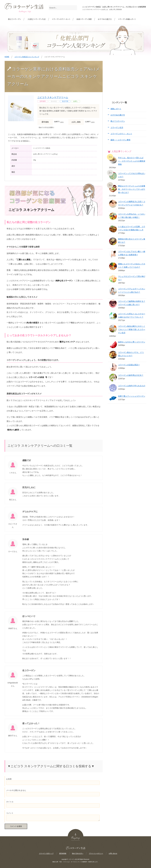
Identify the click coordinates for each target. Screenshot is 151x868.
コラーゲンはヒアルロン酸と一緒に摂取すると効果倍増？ (132, 253)
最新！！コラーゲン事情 (120, 140)
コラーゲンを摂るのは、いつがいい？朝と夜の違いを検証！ (132, 216)
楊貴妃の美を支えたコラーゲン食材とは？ (132, 241)
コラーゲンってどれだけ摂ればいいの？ (132, 175)
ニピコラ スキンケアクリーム (53, 97)
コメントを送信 (16, 826)
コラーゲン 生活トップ (46, 853)
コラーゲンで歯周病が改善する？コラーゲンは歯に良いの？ (132, 303)
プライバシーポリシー (96, 853)
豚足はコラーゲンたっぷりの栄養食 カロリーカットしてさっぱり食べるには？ (132, 189)
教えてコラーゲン (118, 121)
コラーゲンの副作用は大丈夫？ (131, 375)
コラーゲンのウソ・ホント (121, 134)
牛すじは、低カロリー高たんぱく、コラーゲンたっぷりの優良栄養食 (132, 161)
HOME (7, 57)
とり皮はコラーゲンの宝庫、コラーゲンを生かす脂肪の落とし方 (132, 228)
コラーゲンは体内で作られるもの (132, 386)
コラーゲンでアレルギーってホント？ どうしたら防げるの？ (132, 290)
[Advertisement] (127, 77)
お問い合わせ (113, 853)
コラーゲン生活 (117, 127)
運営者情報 (63, 853)
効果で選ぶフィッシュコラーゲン (132, 396)
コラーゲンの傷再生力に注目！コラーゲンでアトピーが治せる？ (132, 203)
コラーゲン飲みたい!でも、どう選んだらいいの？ (131, 354)
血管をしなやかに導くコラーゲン (132, 342)
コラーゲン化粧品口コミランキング (27, 57)
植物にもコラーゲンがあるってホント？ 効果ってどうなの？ (132, 265)
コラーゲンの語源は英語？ (129, 365)
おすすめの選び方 (118, 115)
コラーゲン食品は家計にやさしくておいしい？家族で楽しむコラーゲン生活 (132, 329)
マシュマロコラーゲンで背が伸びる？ (132, 278)
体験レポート (116, 109)
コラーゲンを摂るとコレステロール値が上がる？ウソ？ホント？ (132, 315)
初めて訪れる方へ (78, 853)
